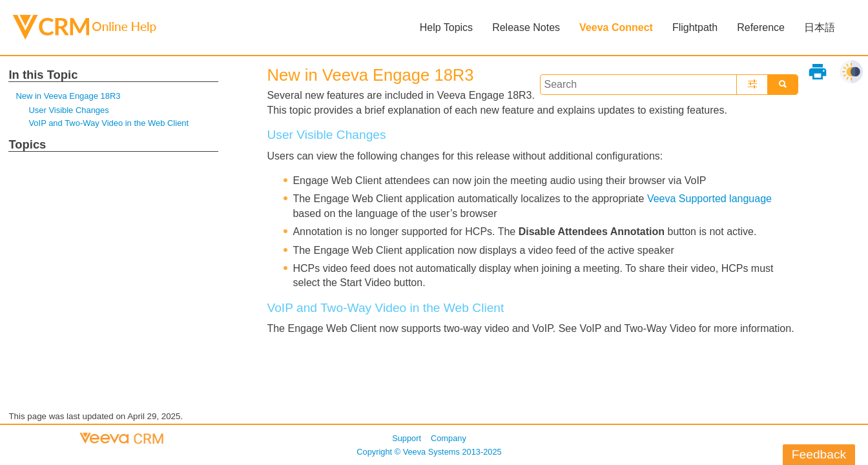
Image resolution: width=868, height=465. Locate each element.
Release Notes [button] (526, 27)
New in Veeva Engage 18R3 (68, 96)
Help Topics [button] (446, 27)
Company (449, 438)
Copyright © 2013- (429, 452)
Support (407, 438)
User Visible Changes (68, 110)
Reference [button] (761, 27)
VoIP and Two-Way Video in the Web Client (108, 123)
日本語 (820, 27)
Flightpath (695, 27)
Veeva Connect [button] (616, 27)
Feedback (819, 454)
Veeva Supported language (709, 199)
